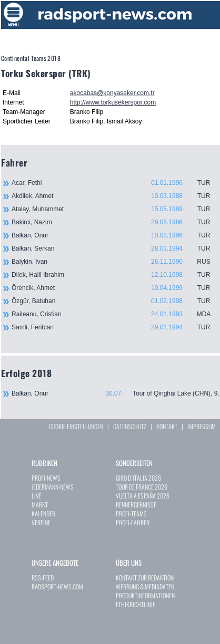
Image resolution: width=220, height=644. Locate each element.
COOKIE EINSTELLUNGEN (76, 426)
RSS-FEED (43, 578)
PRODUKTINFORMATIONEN (145, 595)
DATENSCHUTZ (130, 426)
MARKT (40, 505)
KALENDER (43, 513)
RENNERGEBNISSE (136, 505)
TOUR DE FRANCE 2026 (142, 487)
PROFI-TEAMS (131, 513)
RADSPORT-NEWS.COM (57, 586)
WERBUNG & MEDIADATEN (145, 586)
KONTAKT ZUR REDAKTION (145, 578)
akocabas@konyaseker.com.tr (112, 93)
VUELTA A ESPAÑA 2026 (143, 496)
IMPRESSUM (202, 426)
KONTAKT (167, 426)
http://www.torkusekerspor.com (113, 102)
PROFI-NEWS (46, 478)
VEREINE (41, 522)
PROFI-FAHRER (133, 522)
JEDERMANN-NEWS (53, 487)
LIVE (37, 496)
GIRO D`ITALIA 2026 (138, 478)
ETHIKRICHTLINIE (136, 604)
